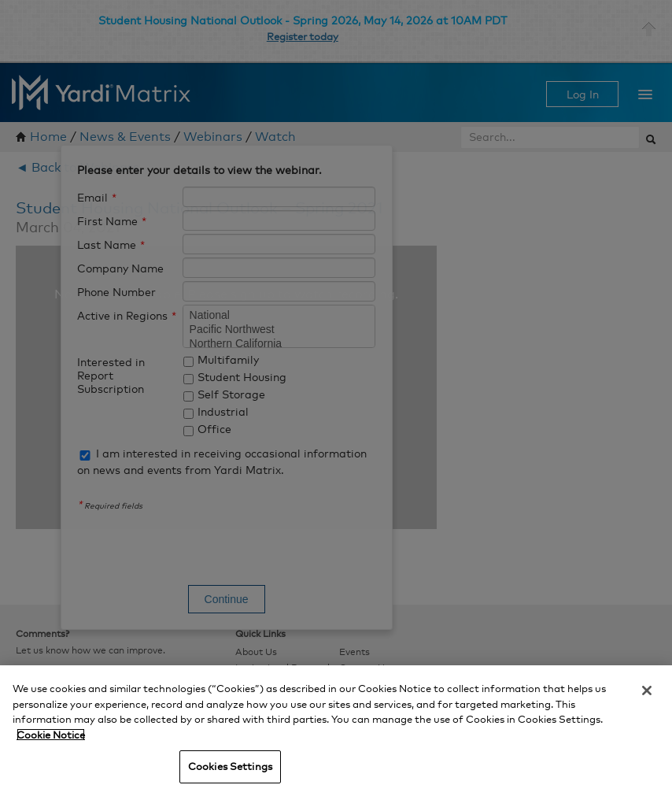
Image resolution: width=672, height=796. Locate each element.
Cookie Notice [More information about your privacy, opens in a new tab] (51, 735)
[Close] (647, 690)
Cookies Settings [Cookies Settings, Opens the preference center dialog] (230, 766)
